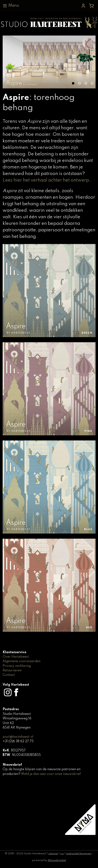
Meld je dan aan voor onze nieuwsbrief (51, 774)
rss (62, 854)
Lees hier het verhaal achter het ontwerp (46, 180)
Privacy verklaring (17, 666)
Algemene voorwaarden (21, 661)
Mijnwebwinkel (57, 860)
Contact (9, 675)
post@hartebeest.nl (18, 737)
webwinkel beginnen (79, 854)
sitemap (53, 854)
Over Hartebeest (16, 657)
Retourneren (12, 671)
